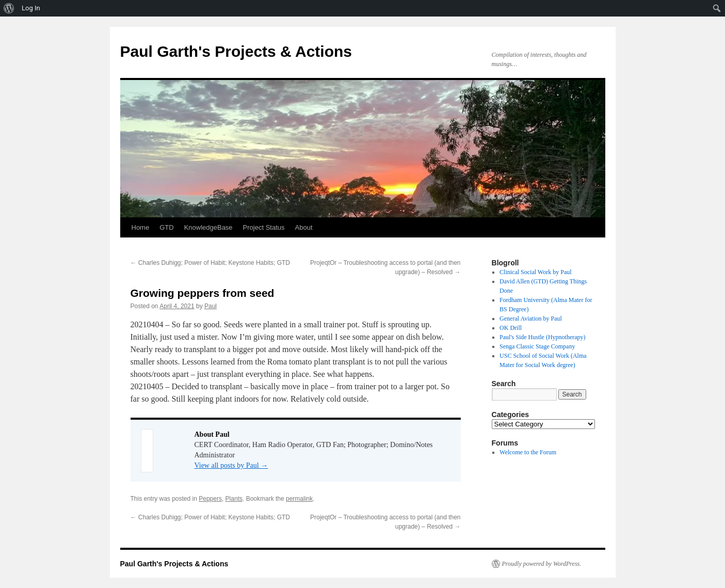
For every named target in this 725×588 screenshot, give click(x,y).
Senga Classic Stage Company (537, 346)
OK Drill (511, 328)
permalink (299, 499)
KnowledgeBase (208, 227)
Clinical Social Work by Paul (535, 272)
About (304, 227)
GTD (166, 227)
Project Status (264, 227)
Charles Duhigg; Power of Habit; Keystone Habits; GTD (210, 263)
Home (141, 227)
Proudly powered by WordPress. (542, 564)
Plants (234, 499)
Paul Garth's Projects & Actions (236, 51)
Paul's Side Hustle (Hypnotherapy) (542, 337)
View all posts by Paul (231, 465)
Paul (211, 306)
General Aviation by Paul (531, 319)
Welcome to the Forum (528, 452)
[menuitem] (9, 8)
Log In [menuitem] (31, 8)
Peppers (210, 499)
